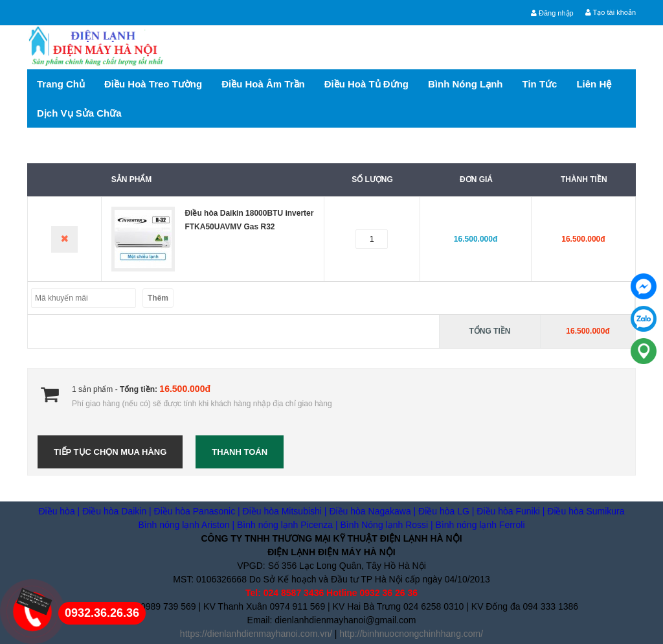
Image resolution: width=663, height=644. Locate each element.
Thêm (158, 298)
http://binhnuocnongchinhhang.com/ (411, 634)
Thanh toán (240, 452)
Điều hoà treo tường (153, 84)
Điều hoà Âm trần (263, 84)
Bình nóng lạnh (465, 84)
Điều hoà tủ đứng (366, 84)
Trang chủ (61, 84)
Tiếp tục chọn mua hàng (110, 452)
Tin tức (540, 84)
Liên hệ (594, 84)
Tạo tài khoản (611, 12)
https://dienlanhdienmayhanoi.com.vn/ (256, 634)
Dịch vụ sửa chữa (79, 113)
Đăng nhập (552, 13)
